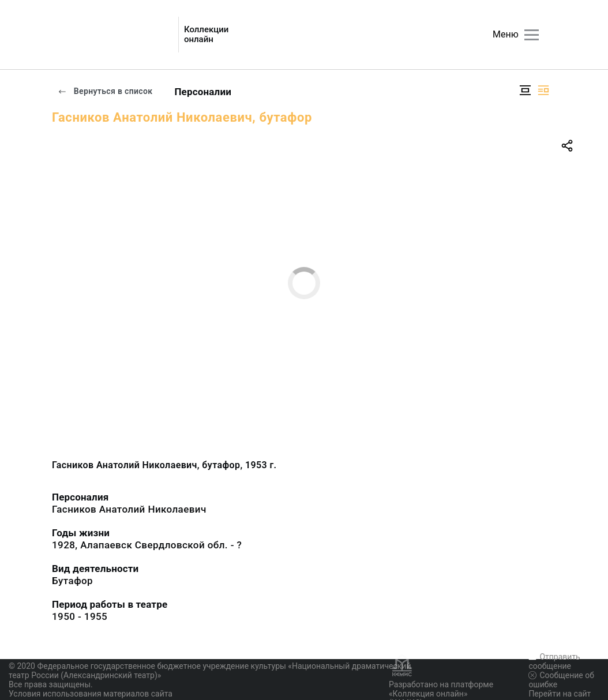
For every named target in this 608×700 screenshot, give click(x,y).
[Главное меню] (532, 35)
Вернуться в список (105, 91)
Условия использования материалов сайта (91, 694)
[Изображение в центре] (525, 90)
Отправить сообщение (554, 661)
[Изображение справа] (543, 90)
